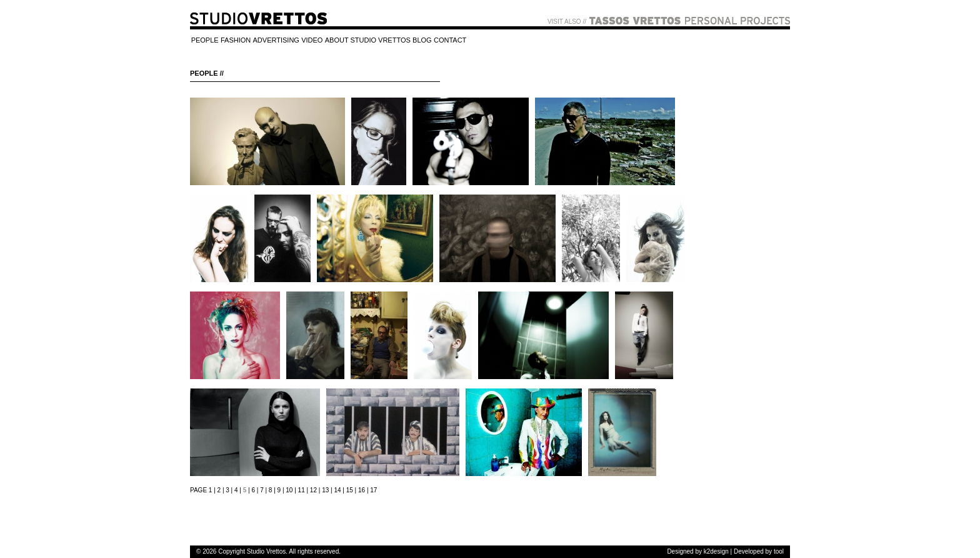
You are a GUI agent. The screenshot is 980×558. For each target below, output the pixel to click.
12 (313, 490)
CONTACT (450, 40)
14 (337, 490)
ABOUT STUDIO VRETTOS (368, 40)
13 (325, 490)
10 (289, 490)
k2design (716, 551)
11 (302, 490)
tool (779, 551)
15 (350, 490)
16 (362, 490)
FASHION (236, 40)
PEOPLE (205, 40)
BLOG (422, 40)
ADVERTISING (276, 40)
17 (373, 490)
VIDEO (312, 40)
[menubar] (329, 41)
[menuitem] (205, 41)
